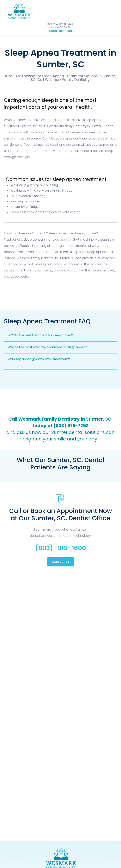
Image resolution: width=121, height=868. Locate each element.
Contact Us (60, 562)
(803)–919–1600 (60, 31)
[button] (115, 11)
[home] (18, 11)
